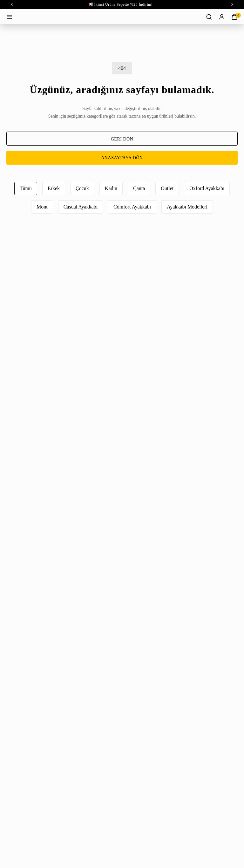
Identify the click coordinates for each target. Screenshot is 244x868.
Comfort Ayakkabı (132, 207)
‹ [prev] (12, 4)
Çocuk (82, 188)
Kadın (111, 188)
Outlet (167, 188)
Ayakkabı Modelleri (187, 207)
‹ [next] (232, 4)
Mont (42, 207)
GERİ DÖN (122, 139)
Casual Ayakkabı (81, 207)
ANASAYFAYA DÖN (122, 158)
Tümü (26, 188)
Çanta (139, 188)
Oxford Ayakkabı (207, 188)
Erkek (54, 188)
